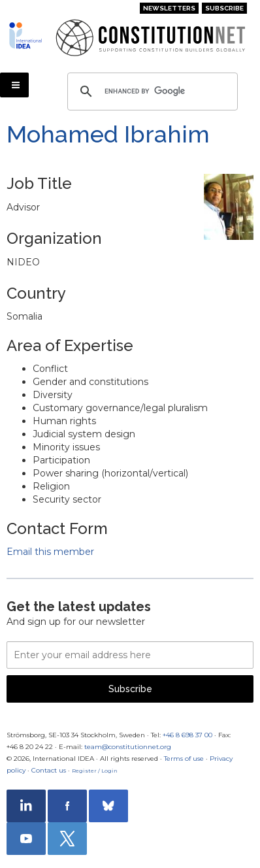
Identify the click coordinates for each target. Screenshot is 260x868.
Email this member (50, 552)
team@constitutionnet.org (128, 747)
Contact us (49, 770)
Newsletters (169, 8)
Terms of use (184, 759)
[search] (151, 92)
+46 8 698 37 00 (187, 735)
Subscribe (224, 8)
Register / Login (95, 771)
